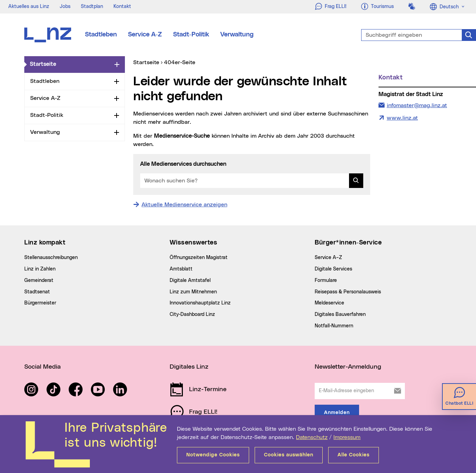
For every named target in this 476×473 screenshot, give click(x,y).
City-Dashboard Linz (192, 315)
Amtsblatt (181, 269)
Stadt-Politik (191, 35)
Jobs (65, 7)
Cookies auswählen (289, 455)
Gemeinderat (39, 281)
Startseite (71, 64)
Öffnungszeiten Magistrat (199, 258)
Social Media (42, 367)
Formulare (326, 281)
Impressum (347, 437)
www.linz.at (402, 118)
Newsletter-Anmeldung (348, 367)
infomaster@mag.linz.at (417, 105)
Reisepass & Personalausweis (348, 292)
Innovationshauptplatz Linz (200, 303)
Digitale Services (333, 269)
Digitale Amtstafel (190, 281)
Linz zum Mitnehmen (193, 292)
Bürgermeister (40, 303)
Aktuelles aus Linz (29, 7)
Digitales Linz (189, 367)
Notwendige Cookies (213, 455)
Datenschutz (312, 437)
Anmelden (337, 413)
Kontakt (122, 7)
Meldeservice (329, 303)
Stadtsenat (37, 292)
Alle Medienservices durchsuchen (183, 164)
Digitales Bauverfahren (340, 315)
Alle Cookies (354, 455)
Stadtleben (101, 35)
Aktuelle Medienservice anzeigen (184, 205)
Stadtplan (92, 7)
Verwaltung (237, 35)
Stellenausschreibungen (51, 258)
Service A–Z (328, 258)
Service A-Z (145, 35)
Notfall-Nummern (334, 326)
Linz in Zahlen (40, 269)
